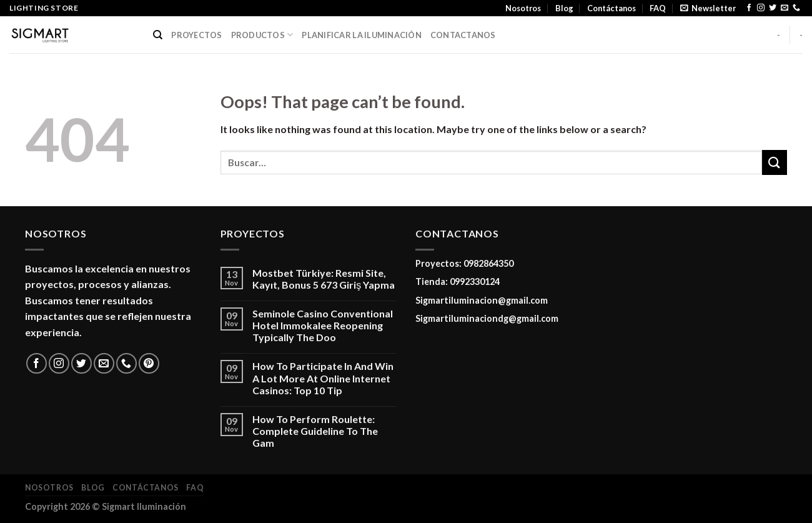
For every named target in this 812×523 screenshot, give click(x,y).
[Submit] (775, 162)
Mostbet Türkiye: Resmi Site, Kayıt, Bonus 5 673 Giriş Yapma (324, 279)
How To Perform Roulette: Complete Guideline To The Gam (315, 431)
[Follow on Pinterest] (149, 363)
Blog (564, 8)
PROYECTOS (196, 35)
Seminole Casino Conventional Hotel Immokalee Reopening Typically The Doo (323, 325)
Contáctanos (611, 8)
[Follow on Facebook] (749, 8)
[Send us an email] (785, 8)
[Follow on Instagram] (761, 8)
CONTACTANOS (463, 35)
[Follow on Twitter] (773, 8)
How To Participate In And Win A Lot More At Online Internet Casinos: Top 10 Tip (323, 378)
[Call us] (796, 8)
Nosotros (523, 8)
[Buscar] (158, 35)
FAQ (658, 8)
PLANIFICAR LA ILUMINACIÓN (361, 35)
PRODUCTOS (262, 35)
